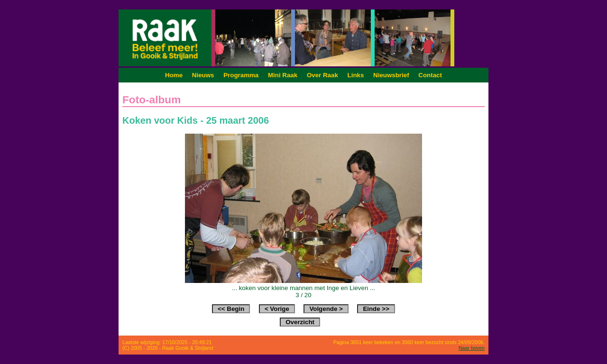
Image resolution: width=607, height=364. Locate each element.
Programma (241, 75)
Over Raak (322, 75)
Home (174, 75)
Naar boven (472, 348)
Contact (430, 75)
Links (356, 75)
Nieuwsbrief (391, 75)
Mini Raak (283, 75)
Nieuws (203, 75)
